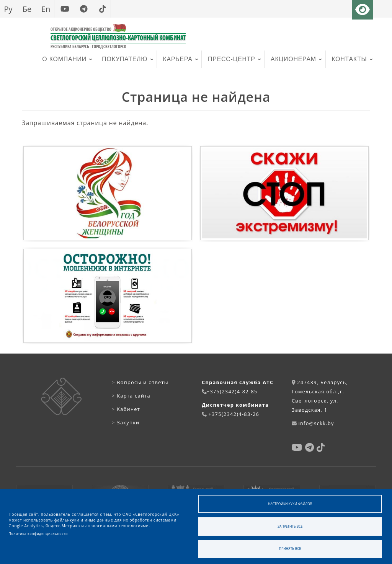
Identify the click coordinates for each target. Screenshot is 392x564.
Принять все (290, 549)
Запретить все (290, 526)
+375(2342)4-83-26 (234, 414)
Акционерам (293, 59)
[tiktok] (102, 9)
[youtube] (65, 9)
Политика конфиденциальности (38, 534)
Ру (8, 9)
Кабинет (126, 409)
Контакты (349, 59)
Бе (27, 9)
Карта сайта (131, 396)
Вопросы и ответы (140, 382)
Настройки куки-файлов (290, 504)
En (46, 9)
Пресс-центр (232, 59)
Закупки (126, 422)
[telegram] (84, 9)
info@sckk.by (316, 423)
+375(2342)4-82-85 (232, 391)
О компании (64, 59)
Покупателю (125, 59)
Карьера (178, 59)
